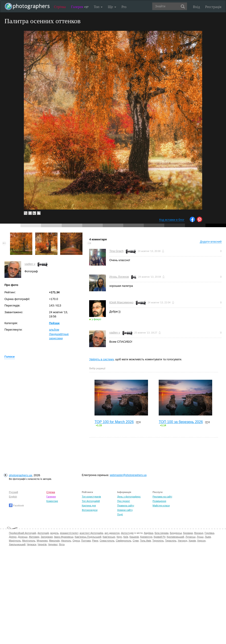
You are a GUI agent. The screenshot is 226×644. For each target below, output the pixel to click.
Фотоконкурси (90, 510)
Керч (119, 537)
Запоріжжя (47, 537)
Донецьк (23, 537)
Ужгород (183, 541)
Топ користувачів (91, 497)
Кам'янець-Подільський (88, 537)
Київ (126, 537)
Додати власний (211, 242)
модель (55, 533)
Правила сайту (126, 506)
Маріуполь (15, 541)
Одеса (76, 541)
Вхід (196, 7)
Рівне (95, 541)
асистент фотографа (91, 533)
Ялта (62, 544)
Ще (112, 7)
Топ (98, 7)
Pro (124, 7)
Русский (13, 492)
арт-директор (112, 533)
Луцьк (200, 537)
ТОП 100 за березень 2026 (181, 422)
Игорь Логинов (119, 277)
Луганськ (190, 537)
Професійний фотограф (23, 533)
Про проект (124, 501)
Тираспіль (171, 541)
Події (120, 514)
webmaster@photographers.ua (128, 475)
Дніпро (13, 537)
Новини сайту (125, 510)
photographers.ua (20, 475)
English (13, 497)
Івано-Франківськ (64, 537)
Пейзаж (54, 323)
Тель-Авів (145, 541)
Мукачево (42, 541)
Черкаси (31, 544)
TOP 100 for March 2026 (114, 422)
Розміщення (159, 501)
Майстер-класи (161, 506)
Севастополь (107, 541)
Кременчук (146, 537)
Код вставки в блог (172, 220)
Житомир (34, 537)
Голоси (9, 357)
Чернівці (53, 544)
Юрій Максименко (121, 302)
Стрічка (60, 7)
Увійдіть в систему (101, 359)
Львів (208, 537)
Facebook (16, 506)
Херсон (201, 541)
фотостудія (127, 533)
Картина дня (89, 506)
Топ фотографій (91, 501)
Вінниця (199, 533)
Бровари (188, 533)
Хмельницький (17, 544)
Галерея (80, 7)
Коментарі (52, 501)
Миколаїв (54, 541)
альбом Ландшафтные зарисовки (59, 334)
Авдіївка (149, 533)
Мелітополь (29, 541)
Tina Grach (116, 251)
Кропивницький (175, 537)
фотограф (43, 533)
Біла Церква (162, 533)
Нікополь (66, 541)
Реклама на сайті (162, 497)
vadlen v (30, 264)
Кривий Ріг (160, 537)
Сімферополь (124, 541)
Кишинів (134, 537)
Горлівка (209, 533)
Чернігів (42, 544)
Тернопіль (158, 541)
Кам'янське (109, 537)
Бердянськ (176, 533)
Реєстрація (213, 7)
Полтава (86, 541)
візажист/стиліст (69, 533)
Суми (136, 541)
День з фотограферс (129, 497)
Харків (192, 541)
